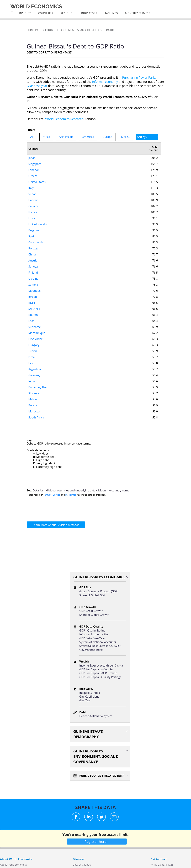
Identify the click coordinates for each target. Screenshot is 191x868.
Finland (33, 273)
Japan (32, 158)
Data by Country (82, 865)
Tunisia (33, 351)
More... (126, 137)
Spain (32, 236)
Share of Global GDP (92, 595)
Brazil (32, 303)
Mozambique (37, 333)
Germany (34, 375)
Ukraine (33, 279)
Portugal (34, 248)
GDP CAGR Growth (91, 611)
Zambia (33, 285)
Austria (33, 260)
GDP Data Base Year (92, 638)
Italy (31, 188)
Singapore (35, 164)
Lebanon (34, 170)
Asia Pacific (66, 137)
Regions (66, 13)
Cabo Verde (36, 242)
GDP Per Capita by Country (96, 669)
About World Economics (13, 865)
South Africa (36, 417)
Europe (108, 137)
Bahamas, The (37, 387)
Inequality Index (90, 693)
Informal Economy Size (94, 634)
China (32, 254)
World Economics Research (64, 119)
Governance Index (91, 650)
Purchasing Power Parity (139, 77)
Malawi (33, 399)
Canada (33, 206)
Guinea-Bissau (74, 30)
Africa (46, 137)
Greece (33, 176)
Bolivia (33, 405)
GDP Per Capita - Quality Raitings (100, 677)
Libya (32, 218)
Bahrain (33, 200)
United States (37, 182)
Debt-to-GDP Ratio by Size (96, 716)
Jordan (33, 297)
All (32, 137)
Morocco (34, 411)
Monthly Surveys (138, 13)
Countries (53, 30)
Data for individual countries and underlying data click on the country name (81, 490)
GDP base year (37, 86)
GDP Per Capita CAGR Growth (98, 673)
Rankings (111, 13)
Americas (88, 137)
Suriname (35, 327)
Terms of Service (52, 495)
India (32, 381)
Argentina (35, 369)
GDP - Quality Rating (92, 630)
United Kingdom (39, 224)
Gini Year (85, 700)
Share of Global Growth (94, 615)
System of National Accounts (98, 642)
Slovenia (34, 393)
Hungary (34, 345)
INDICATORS (89, 13)
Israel (32, 357)
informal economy (105, 82)
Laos (31, 321)
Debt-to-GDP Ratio (101, 30)
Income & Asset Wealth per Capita (101, 665)
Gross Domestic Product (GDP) (99, 591)
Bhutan (33, 315)
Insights (25, 13)
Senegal (33, 267)
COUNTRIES (46, 13)
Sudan (32, 194)
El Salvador (35, 339)
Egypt (32, 363)
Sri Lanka (34, 309)
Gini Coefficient (89, 697)
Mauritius (35, 291)
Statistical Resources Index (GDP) (100, 646)
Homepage (34, 30)
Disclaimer (71, 495)
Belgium (34, 230)
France (33, 212)
